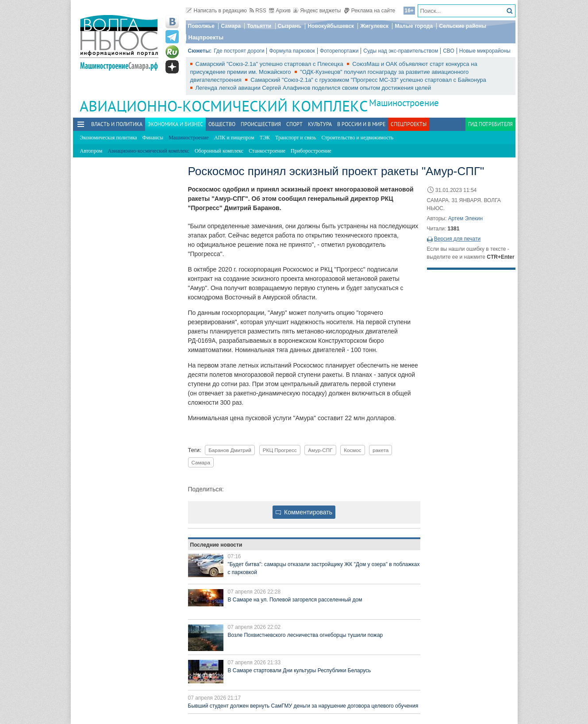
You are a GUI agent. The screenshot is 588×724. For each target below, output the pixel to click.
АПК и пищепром (234, 138)
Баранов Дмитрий (230, 450)
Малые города (414, 26)
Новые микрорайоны (485, 51)
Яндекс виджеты (317, 11)
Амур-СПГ (320, 450)
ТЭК (265, 138)
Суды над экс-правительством (401, 51)
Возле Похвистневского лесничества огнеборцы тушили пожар (306, 635)
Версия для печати (457, 239)
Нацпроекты (206, 37)
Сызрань (290, 26)
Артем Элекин (466, 218)
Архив (280, 11)
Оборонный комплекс (219, 151)
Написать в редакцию (216, 11)
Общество (222, 124)
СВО (449, 51)
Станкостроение (267, 151)
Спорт (294, 124)
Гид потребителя (490, 124)
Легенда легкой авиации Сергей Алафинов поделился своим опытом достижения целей (313, 88)
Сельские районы (463, 26)
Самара (231, 26)
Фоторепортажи (339, 51)
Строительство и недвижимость (358, 138)
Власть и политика (117, 124)
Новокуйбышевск (331, 26)
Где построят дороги (239, 51)
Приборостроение (311, 151)
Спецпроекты (409, 124)
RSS (258, 11)
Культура (320, 124)
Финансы (153, 138)
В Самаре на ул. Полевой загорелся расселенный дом (295, 600)
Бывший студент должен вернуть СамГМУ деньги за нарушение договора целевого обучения (303, 706)
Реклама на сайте (370, 11)
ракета (380, 450)
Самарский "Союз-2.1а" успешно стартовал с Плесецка (270, 64)
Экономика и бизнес (175, 124)
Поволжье (201, 26)
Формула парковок (292, 51)
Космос (353, 450)
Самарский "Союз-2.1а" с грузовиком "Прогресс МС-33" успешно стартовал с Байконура (368, 80)
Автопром (91, 151)
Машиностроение (404, 103)
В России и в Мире (361, 124)
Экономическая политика (109, 138)
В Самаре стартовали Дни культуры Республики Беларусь (300, 670)
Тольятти (259, 26)
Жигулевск (374, 26)
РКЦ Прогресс (280, 450)
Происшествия (261, 124)
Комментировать (304, 512)
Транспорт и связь (296, 138)
